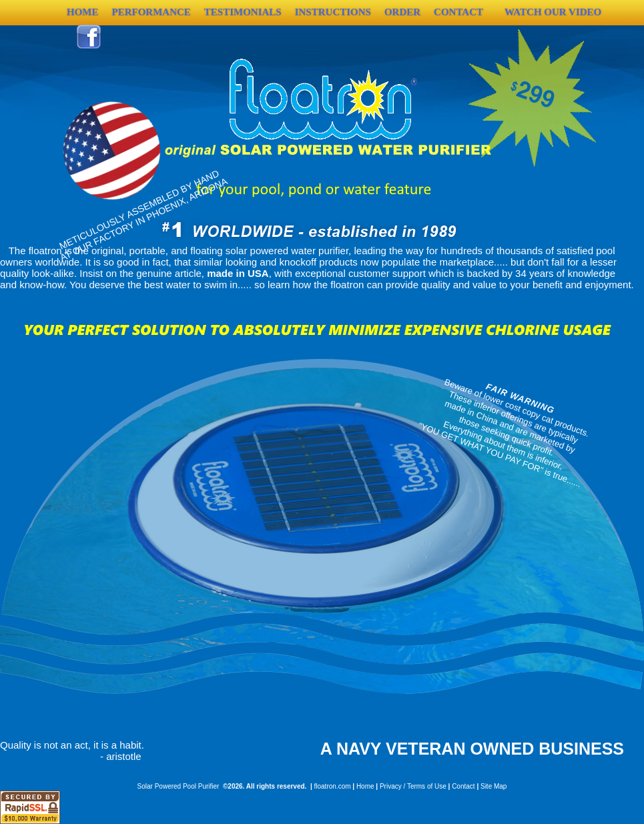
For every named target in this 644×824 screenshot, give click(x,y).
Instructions (333, 12)
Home (365, 786)
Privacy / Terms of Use (413, 786)
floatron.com (333, 786)
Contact (458, 12)
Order (402, 12)
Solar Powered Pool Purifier (179, 786)
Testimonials (243, 12)
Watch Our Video (553, 12)
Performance (151, 12)
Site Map (494, 786)
